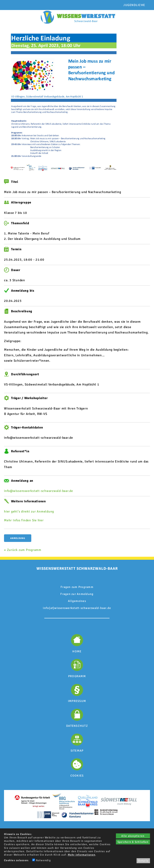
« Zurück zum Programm (23, 550)
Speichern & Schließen (133, 842)
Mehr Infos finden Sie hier (24, 520)
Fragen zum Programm (77, 587)
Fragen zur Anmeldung (77, 594)
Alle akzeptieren (133, 836)
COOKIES (77, 776)
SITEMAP (77, 751)
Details (143, 861)
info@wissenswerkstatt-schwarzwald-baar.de (38, 491)
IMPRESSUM (77, 701)
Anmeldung (18, 538)
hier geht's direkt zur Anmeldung (29, 512)
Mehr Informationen (82, 855)
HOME (77, 651)
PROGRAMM (77, 676)
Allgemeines (77, 601)
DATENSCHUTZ (77, 726)
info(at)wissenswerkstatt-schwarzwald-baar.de (77, 608)
